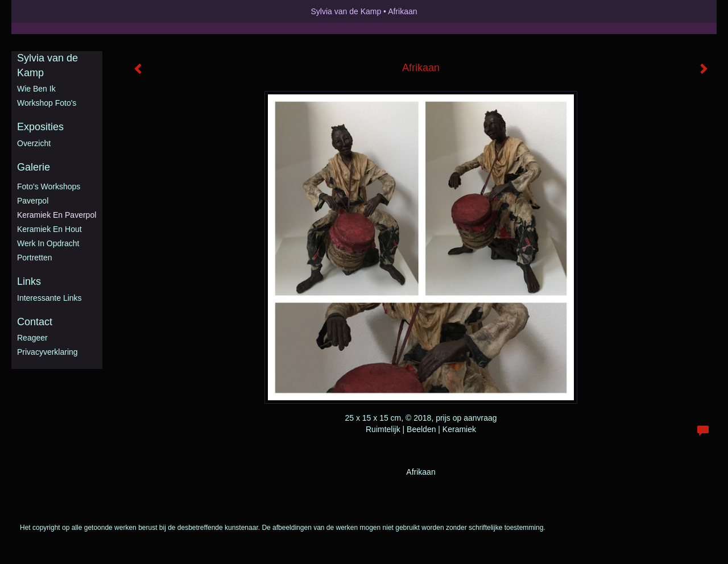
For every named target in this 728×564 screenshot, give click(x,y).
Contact (35, 322)
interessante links (49, 298)
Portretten (34, 258)
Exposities (40, 127)
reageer (32, 338)
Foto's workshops (49, 186)
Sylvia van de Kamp (346, 11)
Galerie (34, 167)
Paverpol (33, 201)
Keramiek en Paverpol (57, 215)
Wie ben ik (36, 89)
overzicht (34, 143)
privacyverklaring (47, 352)
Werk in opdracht (48, 243)
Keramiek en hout (49, 229)
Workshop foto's (47, 103)
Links (29, 281)
